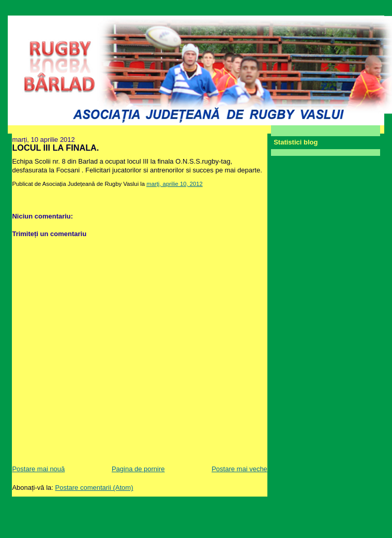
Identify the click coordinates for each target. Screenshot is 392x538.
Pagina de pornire (138, 469)
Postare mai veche (239, 469)
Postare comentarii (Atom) (94, 488)
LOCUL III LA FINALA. (55, 148)
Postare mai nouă (38, 469)
